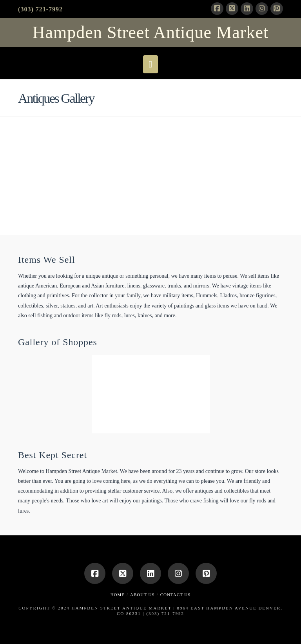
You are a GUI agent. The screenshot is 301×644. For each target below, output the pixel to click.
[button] (151, 64)
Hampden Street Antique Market (150, 33)
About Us (142, 595)
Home (118, 595)
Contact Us (176, 595)
